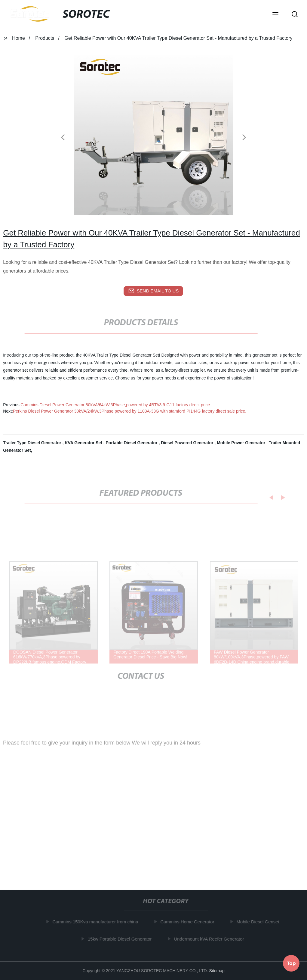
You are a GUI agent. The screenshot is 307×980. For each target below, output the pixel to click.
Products (45, 38)
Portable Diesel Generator (132, 443)
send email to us (154, 291)
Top (291, 962)
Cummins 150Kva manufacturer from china (97, 922)
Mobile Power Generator (242, 443)
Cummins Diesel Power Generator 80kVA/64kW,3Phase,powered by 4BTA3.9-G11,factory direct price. (116, 405)
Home (18, 38)
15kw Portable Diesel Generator (121, 939)
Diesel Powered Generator (188, 443)
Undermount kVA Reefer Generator (210, 939)
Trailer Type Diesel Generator (33, 443)
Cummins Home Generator (189, 922)
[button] (275, 15)
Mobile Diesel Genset (259, 922)
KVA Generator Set (84, 443)
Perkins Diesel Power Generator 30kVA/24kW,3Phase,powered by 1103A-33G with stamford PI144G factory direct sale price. (130, 411)
